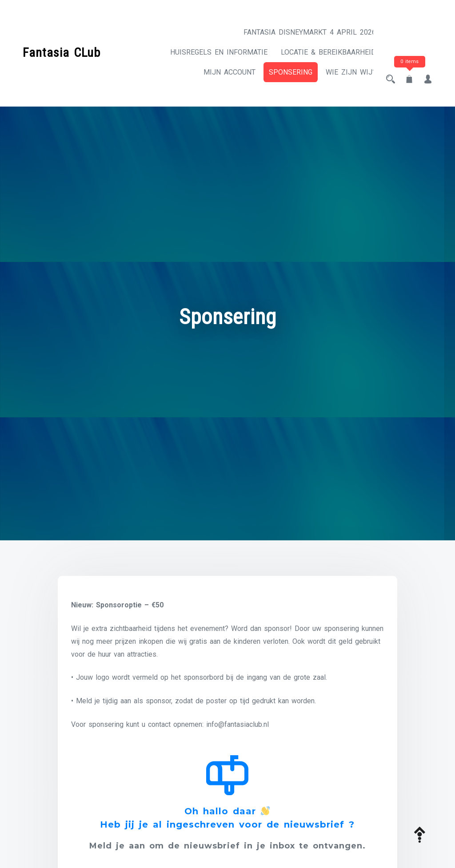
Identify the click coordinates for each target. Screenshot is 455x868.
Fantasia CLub (62, 60)
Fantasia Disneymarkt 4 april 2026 (302, 32)
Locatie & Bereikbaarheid (255, 72)
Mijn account (342, 72)
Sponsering (283, 92)
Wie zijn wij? (343, 92)
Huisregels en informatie (319, 52)
